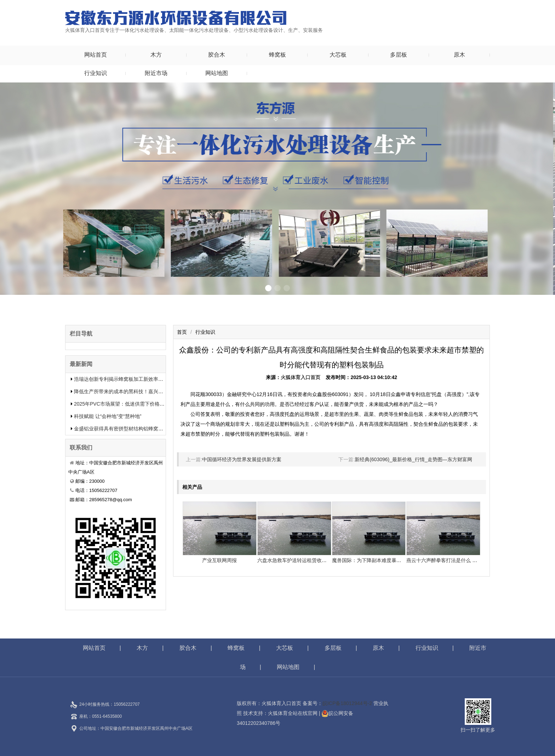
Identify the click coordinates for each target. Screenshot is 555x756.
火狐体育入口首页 (301, 377)
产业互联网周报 (219, 560)
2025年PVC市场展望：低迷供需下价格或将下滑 (127, 404)
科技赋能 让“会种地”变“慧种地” (108, 416)
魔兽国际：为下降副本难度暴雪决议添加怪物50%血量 (391, 560)
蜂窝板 (277, 55)
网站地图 (217, 73)
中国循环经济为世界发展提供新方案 (242, 459)
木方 (156, 55)
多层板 (399, 55)
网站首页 (96, 55)
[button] (268, 288)
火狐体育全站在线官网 (293, 713)
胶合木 (217, 55)
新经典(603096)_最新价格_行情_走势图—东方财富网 (413, 459)
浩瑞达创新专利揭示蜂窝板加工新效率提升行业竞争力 (133, 379)
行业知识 (96, 73)
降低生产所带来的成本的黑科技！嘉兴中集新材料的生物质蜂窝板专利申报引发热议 (166, 391)
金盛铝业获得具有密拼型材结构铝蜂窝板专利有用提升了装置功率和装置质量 (158, 429)
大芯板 (338, 55)
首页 (182, 332)
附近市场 (156, 73)
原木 (459, 55)
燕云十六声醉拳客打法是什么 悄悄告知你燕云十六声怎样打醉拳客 (479, 560)
